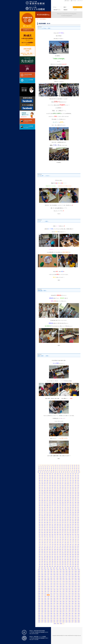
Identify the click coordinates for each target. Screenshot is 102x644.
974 (60, 565)
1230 (63, 595)
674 (70, 533)
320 (65, 496)
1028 (45, 571)
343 (42, 499)
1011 (78, 568)
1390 (39, 615)
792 (45, 546)
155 (52, 479)
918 (40, 560)
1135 (73, 583)
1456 (69, 622)
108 (55, 474)
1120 (69, 581)
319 (63, 496)
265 (47, 491)
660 (76, 531)
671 (63, 533)
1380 (51, 613)
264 (45, 491)
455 (42, 511)
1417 (79, 617)
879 (63, 555)
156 (55, 479)
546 (70, 519)
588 (55, 524)
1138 (39, 585)
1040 (39, 573)
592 (65, 524)
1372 (69, 612)
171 (52, 480)
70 (56, 470)
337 (68, 497)
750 (60, 541)
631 (42, 529)
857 (47, 553)
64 (43, 470)
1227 (54, 595)
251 (52, 489)
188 (55, 482)
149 (78, 477)
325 (78, 496)
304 (65, 494)
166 (40, 480)
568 (45, 523)
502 (40, 516)
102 (40, 474)
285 (58, 492)
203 (52, 484)
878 (60, 555)
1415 (73, 617)
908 (55, 558)
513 (68, 516)
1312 (57, 605)
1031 (54, 571)
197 (78, 482)
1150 (76, 585)
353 (68, 499)
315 (52, 496)
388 (76, 502)
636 (55, 529)
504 (45, 516)
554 (50, 521)
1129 (54, 583)
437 (78, 507)
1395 (54, 615)
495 (63, 514)
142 (60, 477)
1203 (66, 592)
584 (45, 524)
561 (68, 521)
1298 (57, 603)
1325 (54, 607)
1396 (57, 615)
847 (63, 551)
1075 (60, 576)
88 (51, 472)
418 (70, 506)
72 (60, 470)
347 (52, 499)
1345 (73, 608)
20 (77, 465)
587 (52, 524)
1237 (42, 597)
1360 (76, 610)
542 (60, 519)
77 (70, 470)
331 (52, 497)
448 (65, 509)
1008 (69, 568)
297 (47, 494)
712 (45, 538)
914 (70, 558)
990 (60, 566)
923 (52, 560)
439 (42, 509)
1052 (76, 573)
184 (45, 482)
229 (78, 485)
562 (70, 521)
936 (45, 561)
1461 (58, 624)
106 (50, 474)
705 (68, 536)
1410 (57, 617)
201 (47, 484)
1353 (54, 610)
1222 (39, 595)
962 (70, 563)
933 (78, 560)
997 (78, 566)
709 (78, 536)
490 (50, 514)
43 (41, 469)
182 (40, 482)
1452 (57, 622)
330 (50, 497)
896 (65, 556)
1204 (69, 592)
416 (65, 506)
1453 (60, 622)
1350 (45, 610)
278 (40, 492)
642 (70, 529)
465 (68, 511)
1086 (51, 578)
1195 (42, 592)
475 (52, 512)
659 (73, 531)
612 (76, 526)
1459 (79, 622)
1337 (48, 608)
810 (50, 548)
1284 (57, 602)
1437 (54, 620)
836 (76, 550)
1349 (42, 610)
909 (58, 558)
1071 (48, 576)
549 (78, 519)
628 (76, 528)
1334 (39, 608)
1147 (66, 585)
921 (47, 560)
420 (76, 506)
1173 (60, 588)
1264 (39, 600)
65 (45, 470)
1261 (73, 598)
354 (70, 499)
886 (40, 556)
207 (63, 484)
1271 (60, 600)
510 (60, 516)
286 (60, 492)
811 (52, 548)
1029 (48, 571)
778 (50, 544)
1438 (57, 620)
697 (47, 536)
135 (42, 477)
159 (63, 479)
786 (70, 544)
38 (72, 467)
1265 (42, 600)
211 (73, 484)
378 (50, 502)
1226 (51, 595)
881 (68, 555)
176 (65, 480)
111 (63, 474)
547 (73, 519)
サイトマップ (80, 1)
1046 (57, 573)
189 (58, 482)
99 (74, 472)
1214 (57, 593)
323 (73, 496)
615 (42, 528)
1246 (69, 597)
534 (40, 519)
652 (55, 531)
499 (73, 514)
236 (55, 487)
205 (58, 484)
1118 (63, 581)
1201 (60, 592)
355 (73, 499)
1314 (63, 605)
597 (78, 524)
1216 (63, 593)
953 (47, 563)
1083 (42, 578)
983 (42, 566)
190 (60, 482)
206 (60, 484)
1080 (76, 576)
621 (58, 528)
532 (76, 518)
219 (52, 485)
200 (45, 484)
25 (45, 467)
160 (65, 479)
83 (41, 472)
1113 (48, 581)
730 (50, 539)
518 (40, 518)
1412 (63, 617)
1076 (63, 576)
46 (47, 469)
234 (50, 487)
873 (47, 555)
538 (50, 519)
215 (42, 485)
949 (78, 561)
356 (76, 499)
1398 (63, 615)
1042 (45, 573)
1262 (76, 598)
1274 (69, 600)
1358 (69, 610)
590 (60, 524)
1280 (45, 602)
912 (65, 558)
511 (63, 516)
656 (65, 531)
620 (55, 528)
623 (63, 528)
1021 (66, 570)
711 (42, 538)
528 (65, 518)
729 (47, 539)
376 (45, 502)
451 (73, 509)
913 (68, 558)
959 (63, 563)
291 (73, 492)
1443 (73, 620)
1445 (79, 620)
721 (68, 538)
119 (42, 475)
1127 (48, 583)
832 (65, 550)
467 (73, 511)
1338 (51, 608)
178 (70, 480)
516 (76, 516)
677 (78, 533)
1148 (69, 585)
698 (50, 536)
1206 (76, 592)
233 (47, 487)
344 (45, 499)
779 (52, 544)
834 (70, 550)
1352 (51, 610)
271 (63, 491)
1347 (79, 608)
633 (47, 529)
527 (63, 518)
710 (40, 538)
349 (58, 499)
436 (76, 507)
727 (42, 539)
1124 (39, 583)
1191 (73, 590)
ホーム (57, 7)
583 (42, 524)
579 (73, 523)
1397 (60, 615)
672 (65, 533)
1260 (69, 598)
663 (42, 533)
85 (45, 472)
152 (45, 479)
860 (55, 553)
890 (50, 556)
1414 (69, 617)
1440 (63, 620)
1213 (54, 593)
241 (68, 487)
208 (65, 484)
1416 (76, 617)
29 (54, 467)
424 (45, 507)
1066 (76, 575)
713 (47, 538)
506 (50, 516)
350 (60, 499)
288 (65, 492)
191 (63, 482)
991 (63, 566)
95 (66, 472)
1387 (73, 613)
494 (60, 514)
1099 (48, 580)
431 (63, 507)
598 (40, 526)
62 (39, 470)
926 (60, 560)
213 (78, 484)
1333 (79, 607)
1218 (69, 593)
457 (47, 511)
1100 (51, 580)
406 (40, 506)
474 (50, 512)
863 (63, 553)
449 (68, 509)
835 (73, 550)
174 (60, 480)
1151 (79, 585)
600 (45, 526)
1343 (66, 608)
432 (65, 507)
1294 (45, 603)
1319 (79, 605)
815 (63, 548)
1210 (45, 593)
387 (73, 502)
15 (66, 465)
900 (76, 556)
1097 (42, 580)
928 (65, 560)
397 (58, 504)
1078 (69, 576)
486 (40, 514)
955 (52, 563)
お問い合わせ (67, 1)
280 (45, 492)
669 (58, 533)
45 (45, 469)
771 (73, 543)
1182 (45, 590)
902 (40, 558)
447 (63, 509)
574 (60, 523)
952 (45, 563)
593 (68, 524)
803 (73, 546)
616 (45, 528)
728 (45, 539)
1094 (76, 578)
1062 (63, 575)
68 (52, 470)
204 (55, 484)
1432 (39, 620)
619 (52, 528)
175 (63, 480)
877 (58, 555)
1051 (73, 573)
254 (60, 489)
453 (78, 509)
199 (42, 484)
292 (76, 492)
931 (73, 560)
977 (68, 565)
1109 (79, 580)
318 (60, 496)
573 (58, 523)
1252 (45, 598)
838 (40, 551)
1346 (76, 608)
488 (45, 514)
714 (50, 538)
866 (70, 553)
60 (77, 469)
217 (47, 485)
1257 (60, 598)
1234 (76, 595)
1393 (48, 615)
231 (42, 487)
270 (60, 491)
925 (58, 560)
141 (58, 477)
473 (47, 512)
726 (40, 539)
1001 (48, 568)
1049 (66, 573)
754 (70, 541)
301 (58, 494)
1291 (79, 602)
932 (76, 560)
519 (42, 518)
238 (60, 487)
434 (70, 507)
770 (70, 543)
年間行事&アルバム (57, 10)
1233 (73, 595)
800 (65, 546)
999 (42, 568)
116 (76, 474)
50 (56, 469)
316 (55, 496)
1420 (45, 619)
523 (52, 518)
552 (45, 521)
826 (50, 550)
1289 (73, 602)
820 (76, 548)
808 (45, 548)
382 (60, 502)
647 (42, 531)
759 (42, 543)
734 (60, 539)
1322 (45, 607)
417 (68, 506)
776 (45, 544)
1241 (54, 597)
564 (76, 521)
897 (68, 556)
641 (68, 529)
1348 (39, 610)
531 (73, 518)
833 (68, 550)
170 (50, 480)
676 (76, 533)
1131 (60, 583)
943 (63, 561)
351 (63, 499)
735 (63, 539)
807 (42, 548)
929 (68, 560)
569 (47, 523)
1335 (42, 608)
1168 (45, 588)
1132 (63, 583)
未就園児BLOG (27, 30)
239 (63, 487)
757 (78, 541)
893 (58, 556)
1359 (73, 610)
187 (52, 482)
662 (40, 533)
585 (47, 524)
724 (76, 538)
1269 (54, 600)
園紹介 (67, 7)
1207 (79, 592)
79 (75, 470)
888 (45, 556)
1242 (57, 597)
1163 (73, 587)
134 (40, 477)
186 (50, 482)
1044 (51, 573)
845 (58, 551)
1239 (48, 597)
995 (73, 566)
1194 (39, 592)
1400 (69, 615)
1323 (48, 607)
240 (65, 487)
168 (45, 480)
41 (79, 467)
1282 (51, 602)
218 (50, 485)
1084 (45, 578)
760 (45, 543)
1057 (48, 575)
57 (70, 469)
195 (73, 482)
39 (75, 467)
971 (52, 565)
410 (50, 506)
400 (65, 504)
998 (39, 568)
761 (47, 543)
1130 (57, 583)
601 (47, 526)
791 (42, 546)
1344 (69, 608)
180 (76, 480)
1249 (79, 597)
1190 (69, 590)
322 (70, 496)
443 (52, 509)
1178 (76, 588)
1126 (45, 583)
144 (65, 477)
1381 (54, 613)
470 (40, 512)
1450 (51, 622)
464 (65, 511)
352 (65, 499)
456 (45, 511)
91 (57, 472)
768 (65, 543)
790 (40, 546)
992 (65, 566)
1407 (48, 617)
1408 (51, 617)
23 (41, 467)
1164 (76, 587)
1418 (39, 619)
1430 (76, 619)
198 (40, 484)
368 (65, 501)
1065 (73, 575)
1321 (42, 607)
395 (52, 504)
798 (60, 546)
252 (55, 489)
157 (58, 479)
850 (70, 551)
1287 (66, 602)
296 (45, 494)
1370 (63, 612)
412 (55, 506)
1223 (42, 595)
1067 (79, 575)
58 (72, 469)
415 (63, 506)
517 (78, 516)
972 (55, 565)
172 (55, 480)
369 (68, 501)
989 (58, 566)
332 (55, 497)
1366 (51, 612)
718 (60, 538)
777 (47, 544)
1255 (54, 598)
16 (68, 465)
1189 (66, 590)
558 (60, 521)
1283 (54, 602)
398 (60, 504)
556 (55, 521)
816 (65, 548)
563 (73, 521)
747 (52, 541)
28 (52, 467)
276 (76, 491)
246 (40, 489)
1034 (63, 571)
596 (76, 524)
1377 (42, 613)
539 (52, 519)
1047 (60, 573)
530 (70, 518)
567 (42, 523)
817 (68, 548)
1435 (48, 620)
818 (70, 548)
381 (58, 502)
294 (40, 494)
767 (63, 543)
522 (50, 518)
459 (52, 511)
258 (70, 489)
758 (40, 543)
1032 (57, 571)
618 (50, 528)
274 (70, 491)
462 (60, 511)
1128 (51, 583)
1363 (42, 612)
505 (47, 516)
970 (50, 565)
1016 (51, 570)
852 (76, 551)
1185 (54, 590)
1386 (69, 613)
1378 (45, 613)
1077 (66, 576)
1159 (60, 587)
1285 (60, 602)
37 (70, 467)
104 (45, 474)
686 (60, 534)
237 (58, 487)
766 (60, 543)
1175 (66, 588)
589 (58, 524)
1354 (57, 610)
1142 (51, 585)
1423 (54, 619)
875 (52, 555)
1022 (69, 570)
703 (63, 536)
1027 (42, 571)
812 (55, 548)
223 (63, 485)
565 (78, 521)
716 (55, 538)
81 (79, 470)
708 (76, 536)
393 (47, 504)
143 (63, 477)
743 (42, 541)
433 (68, 507)
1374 (76, 612)
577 (68, 523)
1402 (76, 615)
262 (40, 491)
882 (70, 555)
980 (76, 565)
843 (52, 551)
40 (77, 467)
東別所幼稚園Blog (43, 19)
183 (42, 482)
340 (76, 497)
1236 (39, 597)
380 (55, 502)
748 (55, 541)
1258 (63, 598)
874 (50, 555)
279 (42, 492)
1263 (79, 598)
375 (42, 502)
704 (65, 536)
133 (78, 475)
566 (40, 523)
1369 (60, 612)
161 (68, 479)
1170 (51, 588)
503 (42, 516)
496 (65, 514)
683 (52, 534)
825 (47, 550)
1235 (79, 595)
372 (76, 501)
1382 (57, 613)
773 (78, 543)
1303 (73, 603)
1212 (51, 593)
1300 (63, 603)
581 (78, 523)
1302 (69, 603)
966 (40, 565)
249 (47, 489)
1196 (45, 592)
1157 (54, 587)
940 (55, 561)
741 (78, 539)
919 (42, 560)
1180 (39, 590)
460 (55, 511)
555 (52, 521)
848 (65, 551)
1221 (79, 593)
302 (60, 494)
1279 (42, 602)
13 (62, 465)
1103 (60, 580)
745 (47, 541)
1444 (76, 620)
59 (75, 469)
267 (52, 491)
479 (63, 512)
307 (73, 494)
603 (52, 526)
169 (47, 480)
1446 (39, 622)
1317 (73, 605)
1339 (54, 608)
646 (40, 531)
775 (42, 544)
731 (52, 539)
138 (50, 477)
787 (73, 544)
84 (43, 472)
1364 (45, 612)
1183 (48, 590)
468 (76, 511)
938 (50, 561)
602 (50, 526)
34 (64, 467)
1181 (42, 590)
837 (78, 550)
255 (63, 489)
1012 (39, 570)
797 (58, 546)
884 (76, 555)
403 (73, 504)
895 (63, 556)
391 (42, 504)
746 (50, 541)
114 (70, 474)
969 (47, 565)
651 (52, 531)
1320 (39, 607)
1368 (57, 612)
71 (58, 470)
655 (63, 531)
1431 (79, 619)
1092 (69, 578)
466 (70, 511)
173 (58, 480)
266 (50, 491)
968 (45, 565)
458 (50, 511)
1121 (73, 581)
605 (58, 526)
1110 (39, 581)
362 (50, 501)
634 (50, 529)
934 (40, 561)
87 (49, 472)
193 (68, 482)
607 (63, 526)
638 (60, 529)
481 (68, 512)
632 (45, 529)
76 (68, 470)
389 (78, 502)
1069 (42, 576)
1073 (54, 576)
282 (50, 492)
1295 (48, 603)
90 (55, 472)
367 (63, 501)
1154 (45, 587)
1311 (54, 605)
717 (58, 538)
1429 (73, 619)
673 (68, 533)
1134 (69, 583)
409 (47, 506)
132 (76, 475)
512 (65, 516)
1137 (79, 583)
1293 (42, 603)
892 (55, 556)
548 (76, 519)
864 (65, 553)
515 (73, 516)
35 (66, 467)
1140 (45, 585)
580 (76, 523)
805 (78, 546)
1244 (63, 597)
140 (55, 477)
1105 (66, 580)
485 (78, 512)
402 (70, 504)
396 (55, 504)
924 (55, 560)
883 (73, 555)
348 (55, 499)
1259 (66, 598)
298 (50, 494)
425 (47, 507)
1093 (73, 578)
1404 (39, 617)
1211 (48, 593)
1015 (48, 570)
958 (60, 563)
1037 (73, 571)
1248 (76, 597)
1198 (51, 592)
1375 (79, 612)
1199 (54, 592)
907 (52, 558)
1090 (63, 578)
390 (40, 504)
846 (60, 551)
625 (68, 528)
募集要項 (67, 10)
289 (68, 492)
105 (47, 474)
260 (76, 489)
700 (55, 536)
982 (40, 566)
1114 (51, 581)
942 (60, 561)
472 (45, 512)
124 (55, 475)
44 (43, 469)
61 (79, 469)
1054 (39, 575)
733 (58, 539)
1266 (45, 600)
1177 (73, 588)
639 (63, 529)
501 (78, 514)
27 (49, 467)
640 (65, 529)
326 (40, 497)
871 (42, 555)
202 (50, 484)
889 (47, 556)
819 (73, 548)
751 (63, 541)
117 (78, 474)
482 (70, 512)
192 (65, 482)
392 (45, 504)
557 (58, 521)
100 (76, 472)
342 (40, 499)
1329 (66, 607)
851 (73, 551)
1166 (39, 588)
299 (52, 494)
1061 (60, 575)
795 (52, 546)
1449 (48, 622)
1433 (42, 620)
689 (68, 534)
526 (60, 518)
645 (78, 529)
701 (58, 536)
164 (76, 479)
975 (63, 565)
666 (50, 533)
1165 (79, 587)
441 (47, 509)
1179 (79, 588)
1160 (63, 587)
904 (45, 558)
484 (76, 512)
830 (60, 550)
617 (47, 528)
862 (60, 553)
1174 (63, 588)
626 (70, 528)
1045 (54, 573)
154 (50, 479)
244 (76, 487)
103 (42, 474)
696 (45, 536)
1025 (79, 570)
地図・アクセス (74, 1)
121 (47, 475)
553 (47, 521)
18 (72, 465)
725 (78, 538)
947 (73, 561)
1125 (42, 583)
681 (47, 534)
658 (70, 531)
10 (56, 465)
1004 (57, 568)
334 (60, 497)
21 (79, 465)
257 (68, 489)
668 (55, 533)
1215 (60, 593)
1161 (66, 587)
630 (40, 529)
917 (78, 558)
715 (52, 538)
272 (65, 491)
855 (42, 553)
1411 (60, 617)
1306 (39, 605)
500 (76, 514)
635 (52, 529)
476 (55, 512)
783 (63, 544)
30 (56, 467)
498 (70, 514)
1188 (63, 590)
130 (70, 475)
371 (73, 501)
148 (76, 477)
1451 (54, 622)
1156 (51, 587)
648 (45, 531)
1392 (45, 615)
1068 (39, 576)
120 (45, 475)
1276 (76, 600)
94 (64, 472)
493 (58, 514)
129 (68, 475)
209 (68, 484)
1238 (45, 597)
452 (76, 509)
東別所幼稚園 (51, 6)
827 (52, 550)
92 (59, 472)
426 (50, 507)
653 (58, 531)
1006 (63, 568)
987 (52, 566)
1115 (54, 581)
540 (55, 519)
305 (68, 494)
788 (76, 544)
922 (50, 560)
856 (45, 553)
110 (60, 474)
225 (68, 485)
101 (79, 472)
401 (68, 504)
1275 (73, 600)
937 (47, 561)
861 (58, 553)
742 (40, 541)
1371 (66, 612)
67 (49, 470)
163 (73, 479)
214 (40, 485)
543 (63, 519)
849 (68, 551)
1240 (51, 597)
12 (60, 465)
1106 (69, 580)
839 (42, 551)
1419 (42, 619)
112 (65, 474)
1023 (73, 570)
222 (60, 485)
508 (55, 516)
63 (41, 470)
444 (55, 509)
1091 (66, 578)
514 (70, 516)
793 (47, 546)
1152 (39, 587)
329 (47, 497)
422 (40, 507)
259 (73, 489)
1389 (79, 613)
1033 (60, 571)
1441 (66, 620)
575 (63, 523)
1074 (57, 576)
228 (76, 485)
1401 (73, 615)
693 (78, 534)
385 (68, 502)
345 (47, 499)
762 (50, 543)
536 (45, 519)
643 (73, 529)
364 (55, 501)
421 (78, 506)
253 (58, 489)
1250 (39, 598)
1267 (48, 600)
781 (58, 544)
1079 (73, 576)
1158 (57, 587)
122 (50, 475)
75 (66, 470)
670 (60, 533)
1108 (76, 580)
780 (55, 544)
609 (68, 526)
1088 (57, 578)
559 (63, 521)
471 (42, 512)
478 (60, 512)
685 (58, 534)
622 (60, 528)
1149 (73, 585)
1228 (57, 595)
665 (47, 533)
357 (78, 499)
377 (47, 502)
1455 (66, 622)
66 (47, 470)
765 (58, 543)
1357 (66, 610)
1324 (51, 607)
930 (70, 560)
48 (52, 469)
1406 (45, 617)
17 (70, 465)
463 (63, 511)
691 (73, 534)
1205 (73, 592)
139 (52, 477)
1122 (76, 581)
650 (50, 531)
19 (74, 465)
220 (55, 485)
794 (50, 546)
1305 (79, 603)
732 (55, 539)
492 (55, 514)
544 (65, 519)
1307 (42, 605)
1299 (60, 603)
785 (68, 544)
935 (42, 561)
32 (60, 467)
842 (50, 551)
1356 (63, 610)
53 (62, 469)
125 (58, 475)
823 (42, 550)
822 (40, 550)
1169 (48, 588)
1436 (51, 620)
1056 (45, 575)
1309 (48, 605)
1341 (60, 608)
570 (50, 523)
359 (42, 501)
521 (47, 518)
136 (45, 477)
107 (52, 474)
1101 (54, 580)
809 (47, 548)
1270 (57, 600)
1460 (55, 624)
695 (42, 536)
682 (50, 534)
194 (70, 482)
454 (40, 511)
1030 (51, 571)
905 (47, 558)
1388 (76, 613)
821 (78, 548)
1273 (66, 600)
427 (52, 507)
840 (45, 551)
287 (63, 492)
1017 (54, 570)
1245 (66, 597)
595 (73, 524)
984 (45, 566)
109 (58, 474)
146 (70, 477)
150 (40, 479)
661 (78, 531)
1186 (57, 590)
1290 (76, 602)
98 (72, 472)
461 (58, 511)
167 (42, 480)
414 (60, 506)
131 (73, 475)
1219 (73, 593)
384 (65, 502)
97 (70, 472)
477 (58, 512)
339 (73, 497)
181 (78, 480)
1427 (66, 619)
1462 (61, 624)
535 (42, 519)
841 (47, 551)
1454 (63, 622)
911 (63, 558)
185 (47, 482)
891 (52, 556)
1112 (45, 581)
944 (65, 561)
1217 (66, 593)
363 (52, 501)
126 (60, 475)
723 (73, 538)
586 (50, 524)
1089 (60, 578)
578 (70, 523)
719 (63, 538)
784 (65, 544)
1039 (79, 571)
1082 (39, 578)
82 (38, 472)
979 (73, 565)
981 (78, 565)
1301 (66, 603)
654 (60, 531)
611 (73, 526)
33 (62, 467)
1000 (45, 568)
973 (58, 565)
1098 (45, 580)
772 (76, 543)
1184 (51, 590)
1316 (69, 605)
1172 (57, 588)
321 (68, 496)
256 (65, 489)
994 (70, 566)
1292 (39, 603)
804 (76, 546)
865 (68, 553)
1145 (60, 585)
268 (55, 491)
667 (52, 533)
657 (68, 531)
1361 (79, 610)
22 (39, 467)
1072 (51, 576)
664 (45, 533)
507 (52, 516)
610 (70, 526)
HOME (37, 19)
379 (52, 502)
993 (68, 566)
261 (78, 489)
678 (40, 534)
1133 (66, 583)
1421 (48, 619)
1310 (51, 605)
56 (68, 469)
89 (53, 472)
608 (65, 526)
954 (50, 563)
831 (63, 550)
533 (78, 518)
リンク (78, 10)
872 (45, 555)
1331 (73, 607)
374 (40, 502)
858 (50, 553)
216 (45, 485)
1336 (45, 608)
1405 (42, 617)
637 (58, 529)
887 (42, 556)
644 (76, 529)
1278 (39, 602)
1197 (48, 592)
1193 (79, 590)
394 (50, 504)
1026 (39, 571)
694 (40, 536)
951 (42, 563)
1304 (76, 603)
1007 (66, 568)
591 (63, 524)
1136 (76, 583)
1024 (76, 570)
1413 (66, 617)
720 (65, 538)
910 (60, 558)
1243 (60, 597)
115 (73, 474)
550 (40, 521)
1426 (63, 619)
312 (45, 496)
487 (42, 514)
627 (73, 528)
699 (52, 536)
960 (65, 563)
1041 (42, 573)
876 (55, 555)
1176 (69, 588)
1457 (73, 622)
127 (63, 475)
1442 (69, 620)
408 (45, 506)
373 (78, 501)
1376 (39, 613)
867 (73, 553)
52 (60, 469)
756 (76, 541)
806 (40, 548)
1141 (48, 585)
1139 (42, 585)
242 (70, 487)
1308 (45, 605)
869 (78, 553)
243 (73, 487)
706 (70, 536)
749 (58, 541)
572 (55, 523)
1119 (66, 581)
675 (73, 533)
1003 (54, 568)
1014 (45, 570)
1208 (39, 593)
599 (42, 526)
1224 (45, 595)
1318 (76, 605)
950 (40, 563)
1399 (66, 615)
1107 (73, 580)
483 (73, 512)
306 (70, 494)
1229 (60, 595)
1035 (66, 571)
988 (55, 566)
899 (73, 556)
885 (78, 555)
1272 (63, 600)
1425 (60, 619)
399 (63, 504)
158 (60, 479)
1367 (54, 612)
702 (60, 536)
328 (45, 497)
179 (73, 480)
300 (55, 494)
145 (68, 477)
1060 (57, 575)
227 (73, 485)
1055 (42, 575)
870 (40, 555)
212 (76, 484)
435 (73, 507)
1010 (75, 568)
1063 (66, 575)
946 (70, 561)
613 (78, 526)
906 (50, 558)
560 (65, 521)
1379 (48, 613)
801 (68, 546)
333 (58, 497)
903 (42, 558)
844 (55, 551)
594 (70, 524)
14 (64, 465)
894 (60, 556)
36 (68, 467)
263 (42, 491)
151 (42, 479)
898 (70, 556)
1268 (51, 600)
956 (55, 563)
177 (68, 480)
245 (78, 487)
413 (58, 506)
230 (40, 487)
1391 (42, 615)
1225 (48, 595)
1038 (76, 571)
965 (78, 563)
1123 (79, 581)
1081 (79, 576)
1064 (69, 575)
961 (68, 563)
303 (63, 494)
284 (55, 492)
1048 (63, 573)
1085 (48, 578)
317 (58, 496)
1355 (60, 610)
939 (52, 561)
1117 (60, 581)
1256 (57, 598)
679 (42, 534)
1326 (57, 607)
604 (55, 526)
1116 (57, 581)
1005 (60, 568)
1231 (66, 595)
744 (45, 541)
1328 (63, 607)
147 (73, 477)
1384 (63, 613)
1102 (57, 580)
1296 (51, 603)
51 (58, 469)
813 (58, 548)
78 (72, 470)
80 (77, 470)
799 (63, 546)
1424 (57, 619)
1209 (42, 593)
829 (58, 550)
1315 (66, 605)
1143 (54, 585)
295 (42, 494)
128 (65, 475)
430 (60, 507)
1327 (60, 607)
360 (45, 501)
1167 (42, 588)
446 (60, 509)
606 (60, 526)
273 (68, 491)
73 (62, 470)
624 (65, 528)
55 (66, 469)
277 (78, 491)
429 (58, 507)
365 (58, 501)
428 (55, 507)
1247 (73, 597)
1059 (54, 575)
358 (40, 501)
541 (58, 519)
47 (49, 469)
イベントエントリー (78, 7)
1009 (72, 568)
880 (65, 555)
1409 (54, 617)
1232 (69, 595)
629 (78, 528)
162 (70, 479)
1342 (63, 608)
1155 (48, 587)
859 (52, 553)
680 (45, 534)
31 (58, 467)
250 (50, 489)
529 (68, 518)
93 (62, 472)
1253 (48, 598)
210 (70, 484)
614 (40, 528)
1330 (69, 607)
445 (58, 509)
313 (47, 496)
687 (63, 534)
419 (73, 506)
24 (43, 467)
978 (70, 565)
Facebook (27, 100)
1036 (69, 571)
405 (78, 504)
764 (55, 543)
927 (63, 560)
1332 (76, 607)
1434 (45, 620)
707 (73, 536)
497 (68, 514)
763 (52, 543)
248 (45, 489)
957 (58, 563)
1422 (51, 619)
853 (78, 551)
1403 (79, 615)
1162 (69, 587)
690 (70, 534)
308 (76, 494)
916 (76, 558)
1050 (69, 573)
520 (45, 518)
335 (63, 497)
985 (47, 566)
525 (58, 518)
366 (60, 501)
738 (70, 539)
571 (52, 523)
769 (68, 543)
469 (78, 511)
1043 (48, 573)
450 (70, 509)
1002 (51, 568)
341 (78, 497)
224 (65, 485)
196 (76, 482)
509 (58, 516)
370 (70, 501)
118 (40, 475)
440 (45, 509)
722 (70, 538)
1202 (63, 592)
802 (70, 546)
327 (42, 497)
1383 (60, 613)
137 (47, 477)
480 (65, 512)
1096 (39, 580)
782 (60, 544)
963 (73, 563)
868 (76, 553)
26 (47, 467)
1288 (69, 602)
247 (42, 489)
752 (65, 541)
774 (40, 544)
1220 (76, 593)
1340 (57, 608)
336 (65, 497)
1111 (42, 581)
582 (40, 524)
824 (45, 550)
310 (40, 496)
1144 (57, 585)
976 (65, 565)
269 (58, 491)
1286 (63, 602)
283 (52, 492)
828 (55, 550)
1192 (76, 590)
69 (54, 470)
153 (47, 479)
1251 (42, 598)
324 (76, 496)
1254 (51, 598)
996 (76, 566)
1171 (54, 588)
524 (55, 518)
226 (70, 485)
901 (78, 556)
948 (76, 561)
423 (42, 507)
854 (40, 553)
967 (42, 565)
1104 (63, 580)
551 (42, 521)
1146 (63, 585)
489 (47, 514)
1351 (48, 610)
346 (50, 499)
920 (45, 560)
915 (73, 558)
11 (58, 465)
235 (52, 487)
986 (50, 566)
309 (78, 494)
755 (73, 541)
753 (68, 541)
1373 (73, 612)
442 (50, 509)
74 (64, 470)
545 (68, 519)
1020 (63, 570)
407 (42, 506)
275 (73, 491)
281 (47, 492)
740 (76, 539)
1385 (66, 613)
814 (60, 548)
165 (78, 479)
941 (58, 561)
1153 (42, 587)
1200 (57, 592)
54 (64, 469)
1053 (79, 573)
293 (78, 492)
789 (78, 544)
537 (47, 519)
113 (68, 474)
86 (47, 472)
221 (58, 485)
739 (73, 539)
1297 (54, 603)
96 (68, 472)
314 (50, 496)
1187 (60, 590)
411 (52, 506)
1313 (60, 605)
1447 (42, 622)
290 (70, 492)
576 (65, 523)
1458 (76, 622)
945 (68, 561)
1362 (39, 612)
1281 (48, 602)
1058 (51, 575)
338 (70, 497)
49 (54, 469)
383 (63, 502)
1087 (54, 578)
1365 (48, 612)
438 (40, 509)
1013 (42, 570)
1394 (51, 615)
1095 (79, 578)
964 (76, 563)
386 (70, 502)
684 (55, 534)
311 (42, 496)
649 (47, 531)
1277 (79, 600)
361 (47, 501)
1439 (60, 620)
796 (55, 546)
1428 (69, 619)
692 (76, 534)
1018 (57, 570)
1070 (45, 576)
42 (39, 469)
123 (52, 475)
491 (52, 514)
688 (65, 534)
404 (76, 504)
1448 (45, 622)
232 (45, 487)
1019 (60, 570)
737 (68, 539)
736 (65, 539)
